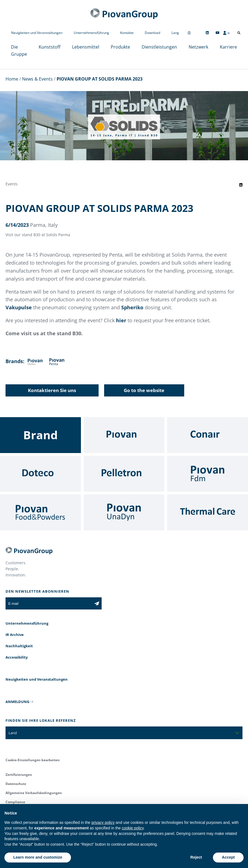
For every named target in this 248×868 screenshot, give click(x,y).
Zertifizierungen (19, 775)
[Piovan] (124, 435)
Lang (175, 33)
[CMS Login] (226, 33)
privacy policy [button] (103, 822)
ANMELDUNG (17, 702)
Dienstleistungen (159, 47)
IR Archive (15, 635)
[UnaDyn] (124, 512)
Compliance (15, 802)
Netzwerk (198, 47)
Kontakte (127, 33)
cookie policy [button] (133, 828)
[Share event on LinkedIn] (241, 185)
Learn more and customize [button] (38, 857)
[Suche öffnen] (239, 33)
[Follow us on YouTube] (217, 33)
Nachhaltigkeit (19, 646)
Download (152, 33)
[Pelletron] (124, 474)
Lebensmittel (86, 47)
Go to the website (144, 390)
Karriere (228, 47)
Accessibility (17, 657)
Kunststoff (50, 47)
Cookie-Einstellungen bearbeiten (33, 760)
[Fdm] (208, 474)
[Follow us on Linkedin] (207, 33)
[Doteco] (40, 474)
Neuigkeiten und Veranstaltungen (37, 33)
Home (12, 79)
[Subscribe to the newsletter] (97, 603)
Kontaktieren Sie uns (52, 390)
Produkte (120, 47)
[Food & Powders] (40, 512)
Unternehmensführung (91, 33)
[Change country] (189, 33)
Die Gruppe (19, 50)
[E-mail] (49, 603)
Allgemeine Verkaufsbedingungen (34, 793)
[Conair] (208, 435)
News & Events (37, 79)
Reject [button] (196, 857)
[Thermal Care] (208, 512)
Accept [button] (228, 857)
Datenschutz (16, 784)
